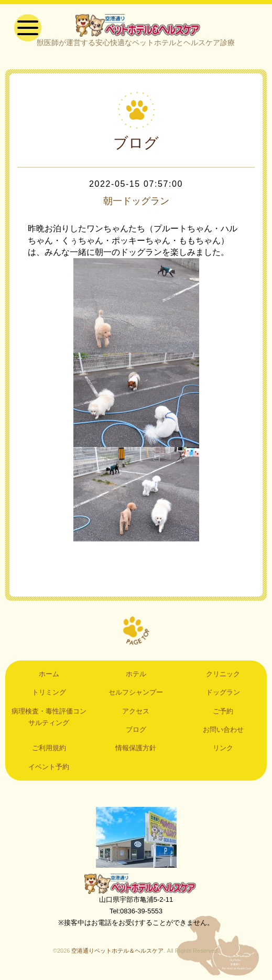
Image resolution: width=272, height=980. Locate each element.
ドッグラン (223, 695)
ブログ (136, 732)
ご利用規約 (49, 751)
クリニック (223, 677)
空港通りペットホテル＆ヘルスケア (136, 886)
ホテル (136, 677)
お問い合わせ (223, 732)
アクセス (136, 714)
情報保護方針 (136, 751)
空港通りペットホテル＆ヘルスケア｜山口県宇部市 (136, 26)
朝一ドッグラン (136, 204)
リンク (223, 751)
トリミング (49, 695)
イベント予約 (49, 769)
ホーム (49, 677)
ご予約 (223, 714)
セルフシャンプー (136, 695)
